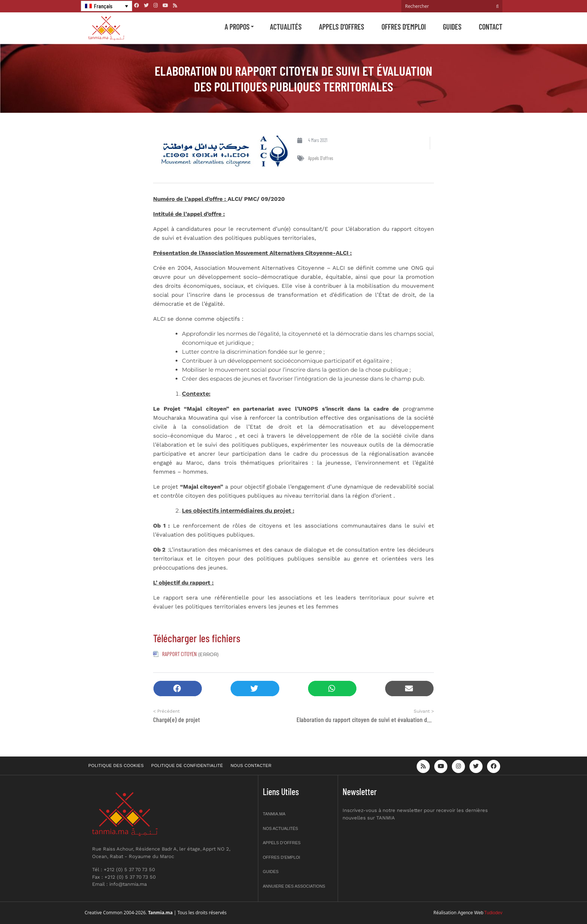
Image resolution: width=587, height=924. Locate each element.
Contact (491, 27)
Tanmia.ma (274, 814)
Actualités (286, 27)
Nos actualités (280, 828)
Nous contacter (251, 766)
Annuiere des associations (294, 886)
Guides (452, 27)
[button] (178, 689)
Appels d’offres (342, 27)
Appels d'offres (321, 158)
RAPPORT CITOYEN (179, 654)
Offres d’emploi (404, 27)
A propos (237, 27)
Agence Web (471, 913)
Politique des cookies (116, 766)
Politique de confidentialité (187, 766)
